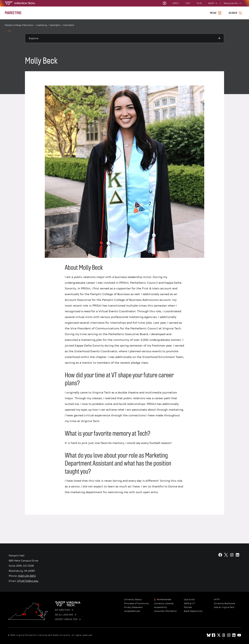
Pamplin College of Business (20, 25)
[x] (219, 635)
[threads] (224, 635)
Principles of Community (137, 604)
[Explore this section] (124, 38)
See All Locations (66, 615)
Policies (188, 607)
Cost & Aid (189, 600)
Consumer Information (165, 611)
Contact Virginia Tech (68, 619)
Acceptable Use (132, 611)
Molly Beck (69, 25)
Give (199, 3)
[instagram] (229, 635)
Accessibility (161, 607)
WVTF (217, 600)
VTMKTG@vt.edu (28, 581)
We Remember (164, 600)
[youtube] (239, 635)
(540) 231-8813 (27, 576)
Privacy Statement (133, 607)
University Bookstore (224, 604)
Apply (176, 3)
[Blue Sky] (209, 635)
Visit (188, 3)
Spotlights (56, 25)
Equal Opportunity (193, 611)
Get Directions (64, 610)
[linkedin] (234, 635)
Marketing (43, 25)
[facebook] (214, 635)
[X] (226, 555)
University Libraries (164, 604)
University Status (133, 600)
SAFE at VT (189, 604)
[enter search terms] (235, 13)
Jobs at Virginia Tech (224, 607)
